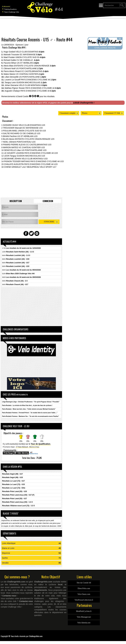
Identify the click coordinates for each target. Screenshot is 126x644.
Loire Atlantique (9, 543)
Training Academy (9, 9)
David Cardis (23, 96)
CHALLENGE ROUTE (105, 48)
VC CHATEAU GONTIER (27, 74)
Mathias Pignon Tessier (15, 88)
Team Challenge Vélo (11, 12)
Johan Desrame (12, 85)
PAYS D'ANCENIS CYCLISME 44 (35, 80)
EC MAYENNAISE (28, 54)
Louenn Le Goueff (12, 80)
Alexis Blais (9, 66)
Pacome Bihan (10, 63)
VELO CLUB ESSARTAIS (27, 52)
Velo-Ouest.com (84, 594)
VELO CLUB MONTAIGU (30, 85)
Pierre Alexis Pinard (12, 71)
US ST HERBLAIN (25, 63)
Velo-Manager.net (84, 617)
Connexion (48, 201)
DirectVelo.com (84, 588)
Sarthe (5, 558)
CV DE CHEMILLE (25, 60)
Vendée (5, 563)
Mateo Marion (10, 74)
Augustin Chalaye (12, 91)
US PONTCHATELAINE (26, 68)
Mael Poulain (9, 57)
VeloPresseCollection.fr (84, 600)
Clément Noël (10, 68)
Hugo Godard (9, 52)
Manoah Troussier (11, 54)
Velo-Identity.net (84, 623)
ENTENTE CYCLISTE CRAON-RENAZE (32, 66)
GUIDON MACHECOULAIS (28, 82)
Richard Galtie (10, 60)
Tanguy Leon (10, 82)
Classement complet (68, 113)
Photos (85, 113)
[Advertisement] (63, 28)
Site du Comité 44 (84, 583)
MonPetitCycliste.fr (84, 611)
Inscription (16, 201)
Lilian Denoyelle (12, 77)
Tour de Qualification (41, 444)
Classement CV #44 (112, 113)
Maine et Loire (8, 548)
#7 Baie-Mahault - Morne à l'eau (28, 447)
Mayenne (6, 553)
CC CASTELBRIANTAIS (32, 71)
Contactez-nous (9, 596)
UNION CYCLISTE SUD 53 (27, 57)
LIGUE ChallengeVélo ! (84, 103)
